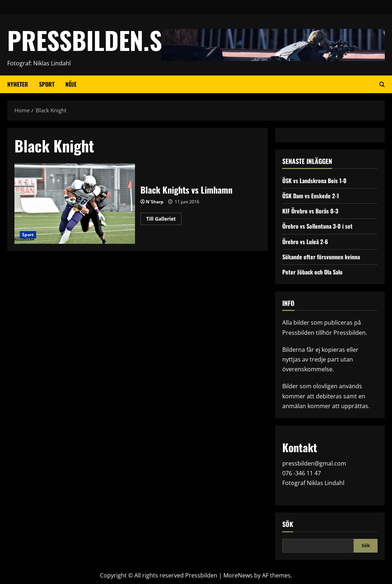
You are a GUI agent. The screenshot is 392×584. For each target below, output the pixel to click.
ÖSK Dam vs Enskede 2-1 (311, 196)
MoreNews (238, 575)
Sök (288, 524)
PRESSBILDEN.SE (90, 40)
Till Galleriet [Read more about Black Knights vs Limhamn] (164, 220)
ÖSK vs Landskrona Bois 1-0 (314, 181)
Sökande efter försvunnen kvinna (321, 257)
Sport (47, 84)
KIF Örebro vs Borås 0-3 (310, 211)
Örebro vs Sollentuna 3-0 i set (317, 226)
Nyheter (18, 84)
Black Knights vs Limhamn (75, 203)
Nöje (71, 84)
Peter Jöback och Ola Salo (312, 272)
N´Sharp (155, 202)
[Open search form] (382, 85)
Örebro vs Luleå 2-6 (305, 242)
